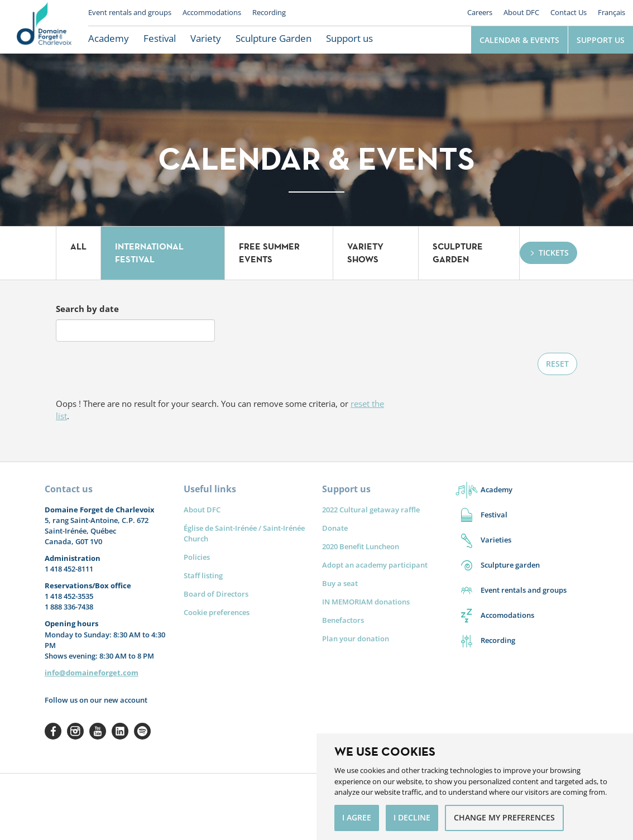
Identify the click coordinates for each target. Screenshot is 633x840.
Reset (557, 364)
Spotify (142, 731)
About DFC (521, 12)
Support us (349, 38)
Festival (160, 38)
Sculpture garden (510, 565)
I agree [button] (357, 817)
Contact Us (569, 12)
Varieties (496, 540)
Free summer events (269, 253)
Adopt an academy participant (375, 565)
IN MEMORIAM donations (366, 602)
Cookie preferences (217, 612)
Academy (109, 38)
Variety (206, 38)
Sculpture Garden (274, 38)
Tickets (554, 253)
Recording (269, 12)
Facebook (53, 731)
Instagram (75, 731)
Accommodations (212, 12)
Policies (197, 557)
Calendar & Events (519, 40)
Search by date (87, 309)
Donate (335, 528)
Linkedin (120, 731)
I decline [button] (412, 817)
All (78, 246)
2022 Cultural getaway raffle (371, 510)
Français (612, 12)
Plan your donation (356, 639)
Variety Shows (365, 253)
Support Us (601, 40)
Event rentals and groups (130, 12)
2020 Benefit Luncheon (361, 546)
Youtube (98, 731)
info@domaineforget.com (92, 673)
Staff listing (203, 575)
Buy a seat (340, 583)
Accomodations (507, 615)
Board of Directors (216, 594)
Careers (480, 12)
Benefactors (343, 620)
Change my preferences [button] (504, 817)
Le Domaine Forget (44, 27)
